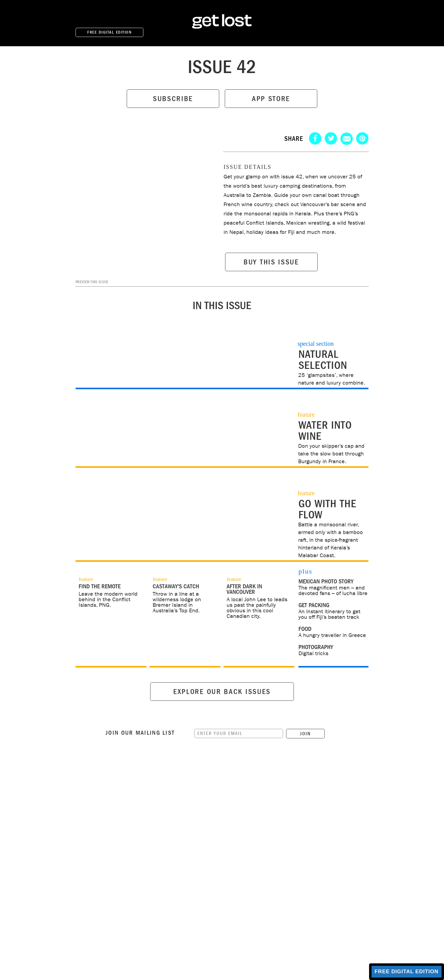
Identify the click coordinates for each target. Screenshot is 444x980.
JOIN (305, 757)
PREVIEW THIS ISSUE (92, 282)
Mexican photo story (326, 582)
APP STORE (271, 99)
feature (86, 579)
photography (316, 647)
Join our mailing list (140, 756)
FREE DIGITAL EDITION (109, 32)
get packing (314, 605)
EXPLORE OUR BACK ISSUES (222, 715)
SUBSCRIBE (173, 99)
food (305, 629)
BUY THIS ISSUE (271, 262)
